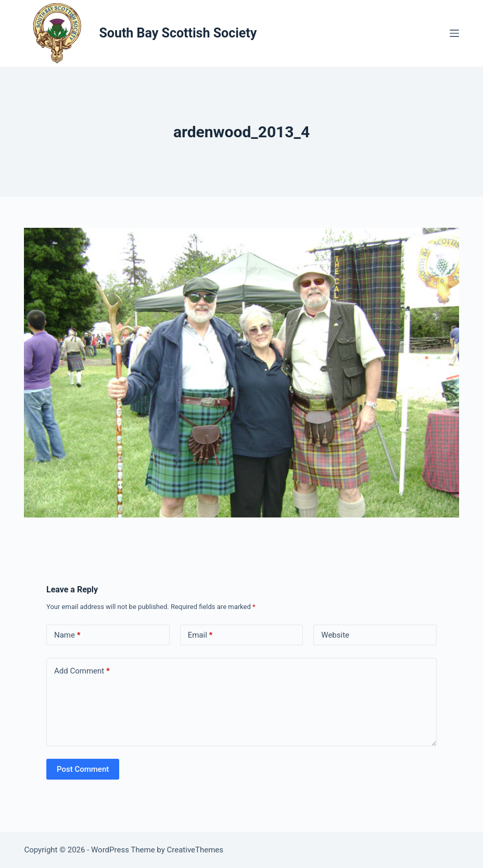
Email (200, 635)
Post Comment (83, 769)
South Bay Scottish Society (178, 33)
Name (67, 635)
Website (335, 635)
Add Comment (82, 671)
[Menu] (454, 33)
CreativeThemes (195, 850)
